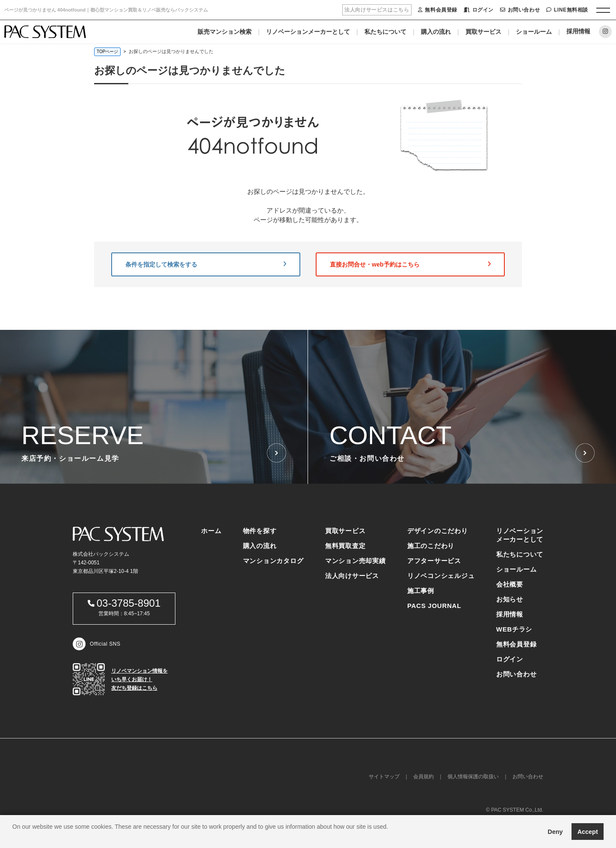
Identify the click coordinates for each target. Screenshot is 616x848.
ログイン (479, 10)
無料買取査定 (345, 546)
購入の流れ (436, 32)
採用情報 (578, 31)
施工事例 (421, 591)
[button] (14, 837)
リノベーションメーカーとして (308, 32)
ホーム (211, 531)
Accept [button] (588, 832)
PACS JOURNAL (434, 606)
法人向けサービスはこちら (377, 10)
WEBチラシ (514, 629)
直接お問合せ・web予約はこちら (410, 264)
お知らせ (510, 599)
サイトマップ (384, 777)
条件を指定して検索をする (206, 264)
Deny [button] (555, 832)
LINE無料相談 (567, 10)
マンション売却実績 (355, 561)
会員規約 (423, 777)
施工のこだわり (431, 546)
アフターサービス (434, 561)
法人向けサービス (352, 576)
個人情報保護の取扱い (473, 777)
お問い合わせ (520, 10)
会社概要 (510, 584)
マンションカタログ (273, 561)
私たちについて (385, 32)
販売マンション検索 (225, 32)
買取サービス (483, 32)
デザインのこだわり (438, 531)
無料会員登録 (438, 10)
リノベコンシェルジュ (441, 576)
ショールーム (534, 32)
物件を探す (260, 531)
